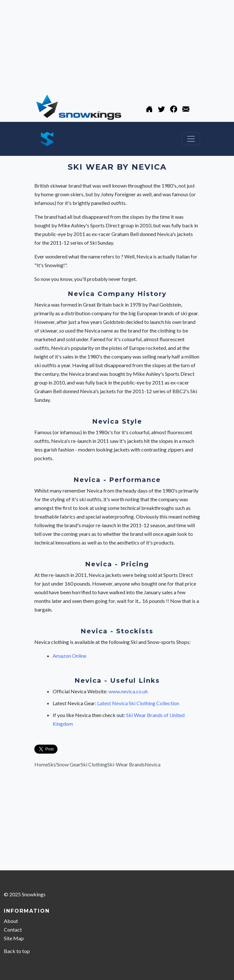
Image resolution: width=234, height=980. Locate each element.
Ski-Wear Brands (126, 764)
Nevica (153, 764)
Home (41, 764)
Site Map (14, 938)
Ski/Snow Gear (64, 764)
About (11, 921)
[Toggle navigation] (191, 139)
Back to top (17, 951)
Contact (13, 929)
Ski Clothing (94, 764)
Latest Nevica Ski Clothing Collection (138, 703)
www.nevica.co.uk (128, 691)
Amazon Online (69, 656)
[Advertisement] (117, 45)
